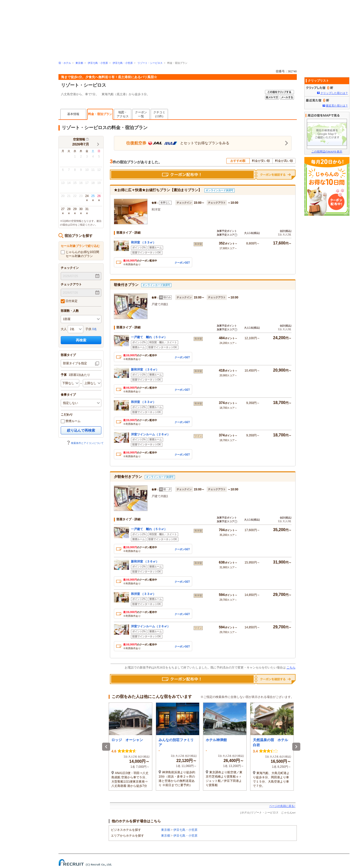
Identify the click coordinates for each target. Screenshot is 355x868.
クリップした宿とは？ (334, 93)
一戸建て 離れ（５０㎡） (149, 337)
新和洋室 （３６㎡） (145, 370)
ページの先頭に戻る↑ (282, 806)
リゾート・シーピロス (150, 63)
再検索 (81, 340)
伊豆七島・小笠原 (98, 63)
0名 (95, 329)
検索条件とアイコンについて (85, 443)
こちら (291, 668)
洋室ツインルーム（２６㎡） (151, 434)
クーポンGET (182, 263)
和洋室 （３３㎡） (143, 242)
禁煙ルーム (71, 421)
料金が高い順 (284, 161)
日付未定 (69, 301)
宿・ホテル (65, 63)
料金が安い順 (261, 161)
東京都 (79, 63)
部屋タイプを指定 (75, 363)
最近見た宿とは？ (337, 106)
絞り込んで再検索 (81, 430)
